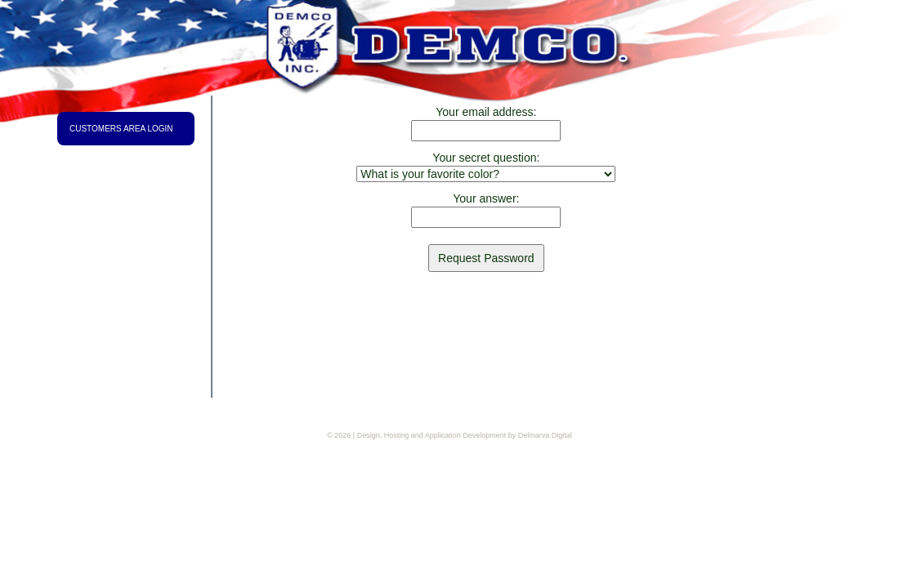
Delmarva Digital (545, 435)
